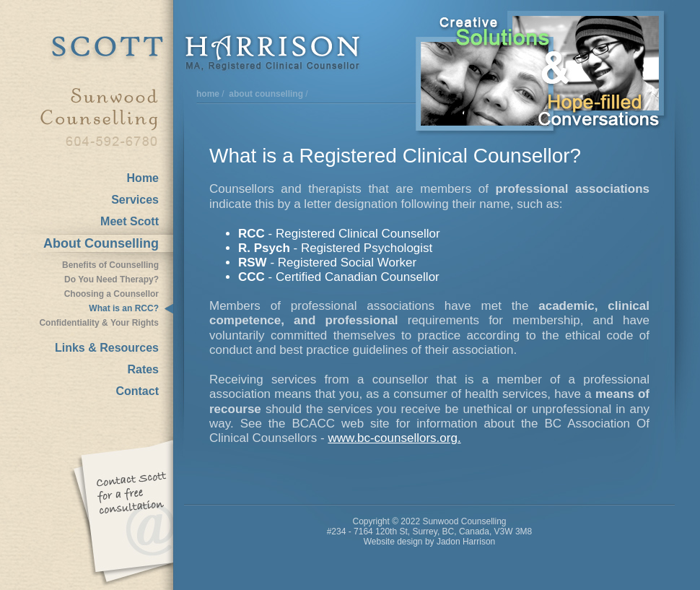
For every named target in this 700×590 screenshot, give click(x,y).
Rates (143, 369)
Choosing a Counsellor (111, 294)
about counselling (266, 94)
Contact (137, 391)
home (208, 94)
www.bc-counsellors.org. (394, 438)
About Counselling (101, 243)
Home (143, 178)
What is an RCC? (124, 308)
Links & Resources (107, 348)
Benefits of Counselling (110, 265)
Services (135, 200)
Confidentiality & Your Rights (99, 323)
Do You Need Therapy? (111, 279)
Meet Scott (130, 221)
